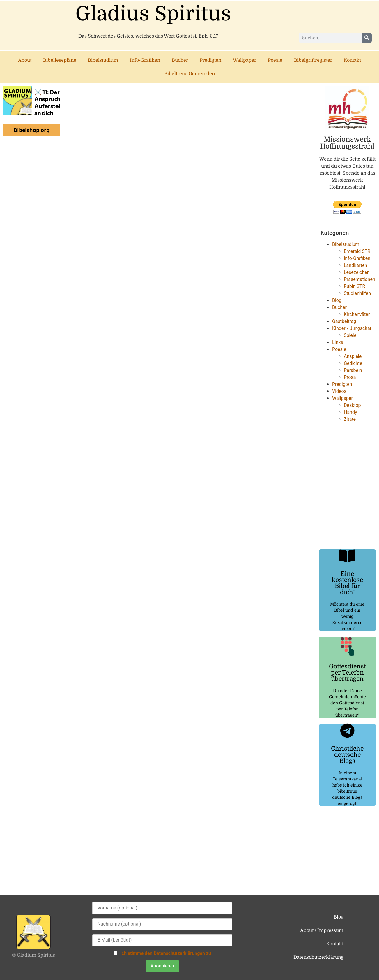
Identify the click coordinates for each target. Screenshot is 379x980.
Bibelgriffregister (313, 60)
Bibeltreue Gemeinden (189, 74)
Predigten (210, 60)
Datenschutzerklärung (318, 957)
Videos (339, 391)
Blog (337, 300)
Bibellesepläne (60, 60)
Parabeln (353, 370)
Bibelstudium (103, 60)
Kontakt (352, 60)
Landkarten (355, 265)
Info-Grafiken (145, 60)
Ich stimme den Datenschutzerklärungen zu (166, 953)
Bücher (180, 60)
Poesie (275, 60)
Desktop (352, 405)
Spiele (350, 335)
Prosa (350, 377)
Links (338, 342)
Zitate (350, 419)
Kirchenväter (357, 314)
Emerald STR (357, 251)
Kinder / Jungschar (352, 328)
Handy (350, 412)
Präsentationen (359, 279)
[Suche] (367, 38)
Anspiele (353, 356)
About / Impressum (322, 930)
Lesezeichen (357, 272)
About (25, 60)
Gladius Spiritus (153, 14)
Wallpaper (245, 60)
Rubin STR (354, 286)
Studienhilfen (357, 293)
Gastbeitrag (344, 321)
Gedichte (353, 363)
